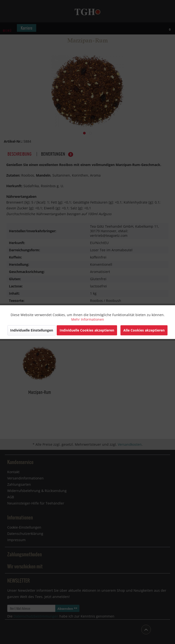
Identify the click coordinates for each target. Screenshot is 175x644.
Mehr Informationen (88, 319)
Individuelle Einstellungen (32, 330)
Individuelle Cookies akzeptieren (87, 330)
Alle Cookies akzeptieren (144, 330)
